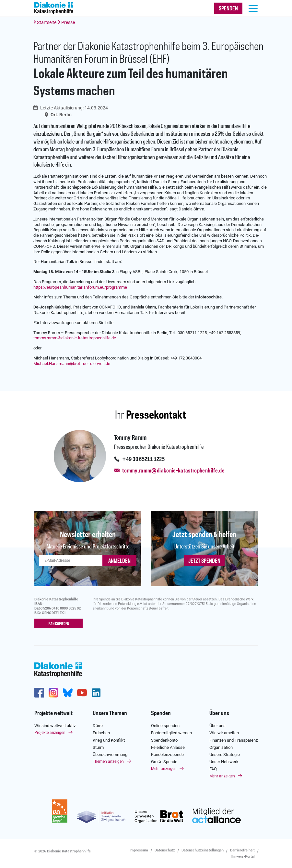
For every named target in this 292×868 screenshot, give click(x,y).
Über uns (219, 713)
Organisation (221, 747)
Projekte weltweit (53, 713)
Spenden (161, 713)
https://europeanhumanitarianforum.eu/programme (80, 287)
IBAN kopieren (58, 624)
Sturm (98, 747)
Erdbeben (101, 733)
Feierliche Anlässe (168, 747)
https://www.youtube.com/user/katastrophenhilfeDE (82, 693)
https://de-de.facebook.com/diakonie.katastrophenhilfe (39, 693)
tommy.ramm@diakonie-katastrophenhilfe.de (173, 471)
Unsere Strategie (225, 755)
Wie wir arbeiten (224, 733)
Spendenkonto (164, 740)
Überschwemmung (110, 755)
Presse (68, 22)
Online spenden (165, 726)
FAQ (213, 769)
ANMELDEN (119, 561)
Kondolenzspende (167, 755)
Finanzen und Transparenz (234, 740)
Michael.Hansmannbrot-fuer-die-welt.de (72, 364)
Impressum (139, 850)
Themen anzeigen (108, 761)
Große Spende (164, 762)
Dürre (98, 726)
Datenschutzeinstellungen (203, 850)
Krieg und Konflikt (109, 740)
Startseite (47, 22)
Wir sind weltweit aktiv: (55, 726)
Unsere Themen (110, 713)
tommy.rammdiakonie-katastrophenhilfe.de (75, 338)
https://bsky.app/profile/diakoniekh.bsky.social (68, 693)
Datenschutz (165, 850)
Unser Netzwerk (224, 762)
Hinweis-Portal (243, 856)
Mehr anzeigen (164, 769)
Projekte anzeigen (50, 733)
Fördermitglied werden (171, 733)
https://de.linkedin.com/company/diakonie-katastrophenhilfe (96, 693)
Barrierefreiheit (242, 850)
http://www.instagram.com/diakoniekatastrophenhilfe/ (53, 693)
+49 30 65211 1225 (143, 459)
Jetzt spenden (204, 561)
